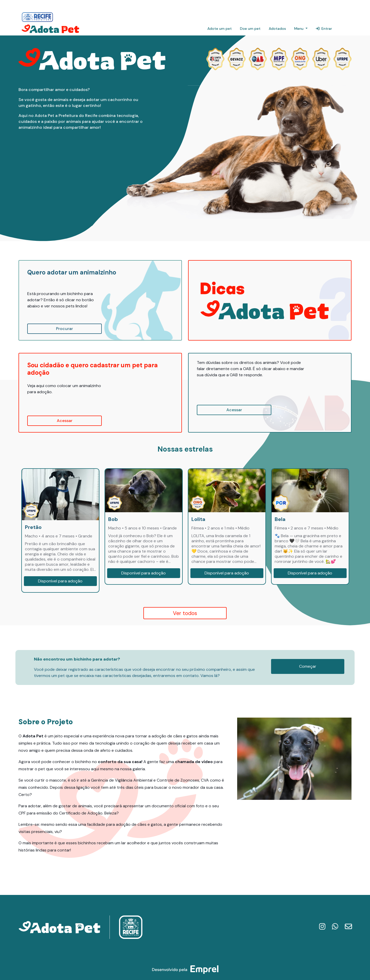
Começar (308, 666)
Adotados (277, 29)
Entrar (324, 29)
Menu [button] (299, 29)
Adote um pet (220, 29)
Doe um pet (250, 29)
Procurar (64, 329)
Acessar (65, 421)
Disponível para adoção (60, 581)
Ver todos (185, 613)
